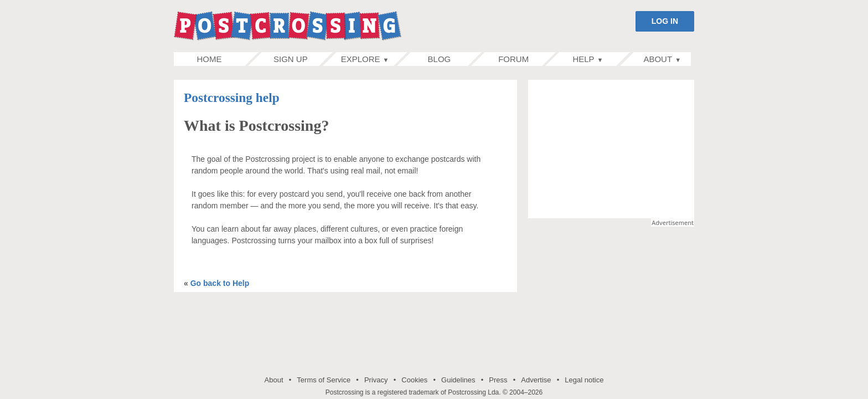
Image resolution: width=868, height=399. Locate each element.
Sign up (290, 59)
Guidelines (458, 380)
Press (498, 380)
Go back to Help (220, 283)
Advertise (536, 380)
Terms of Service (324, 380)
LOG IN (665, 21)
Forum (513, 59)
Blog (439, 59)
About (274, 380)
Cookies (414, 380)
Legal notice (584, 380)
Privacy (376, 380)
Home (221, 59)
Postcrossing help (232, 98)
